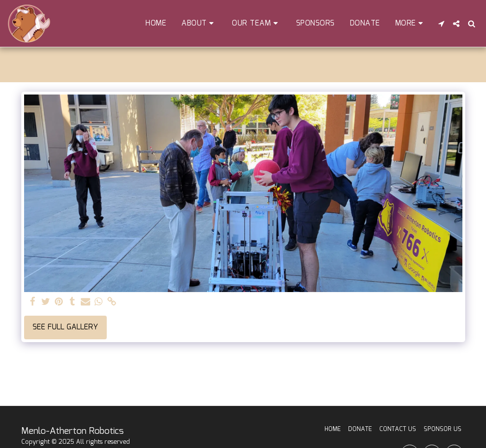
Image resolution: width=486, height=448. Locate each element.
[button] (199, 23)
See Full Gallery (65, 327)
